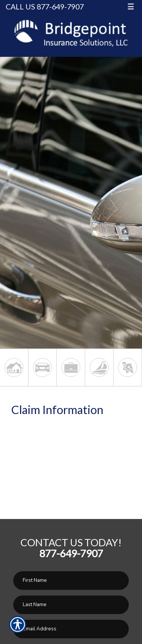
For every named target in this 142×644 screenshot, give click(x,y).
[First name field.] (71, 581)
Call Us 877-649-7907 (45, 7)
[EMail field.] (71, 629)
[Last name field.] (71, 605)
